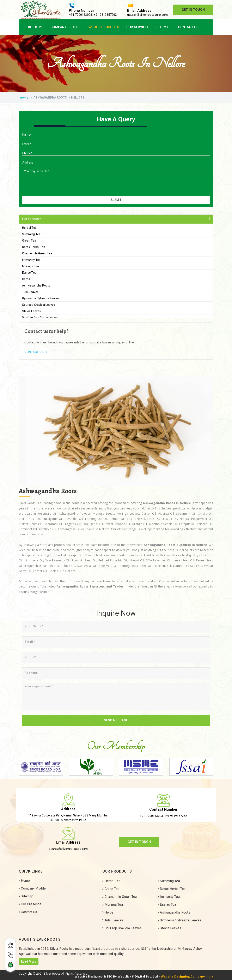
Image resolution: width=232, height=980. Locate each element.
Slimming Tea (31, 234)
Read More (29, 962)
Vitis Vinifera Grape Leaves (40, 318)
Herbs (26, 279)
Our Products (104, 27)
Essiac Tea (29, 273)
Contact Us (188, 27)
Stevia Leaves (32, 311)
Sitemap (164, 27)
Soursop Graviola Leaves (39, 305)
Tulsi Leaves (30, 292)
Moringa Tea (30, 266)
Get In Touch (193, 10)
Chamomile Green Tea (37, 253)
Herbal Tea (29, 228)
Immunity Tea (31, 260)
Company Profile (65, 27)
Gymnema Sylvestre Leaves (41, 298)
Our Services (138, 27)
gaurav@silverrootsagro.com (147, 15)
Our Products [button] (32, 219)
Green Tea (29, 241)
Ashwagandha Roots (36, 285)
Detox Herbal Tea (34, 247)
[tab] (116, 219)
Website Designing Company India (187, 976)
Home (35, 27)
